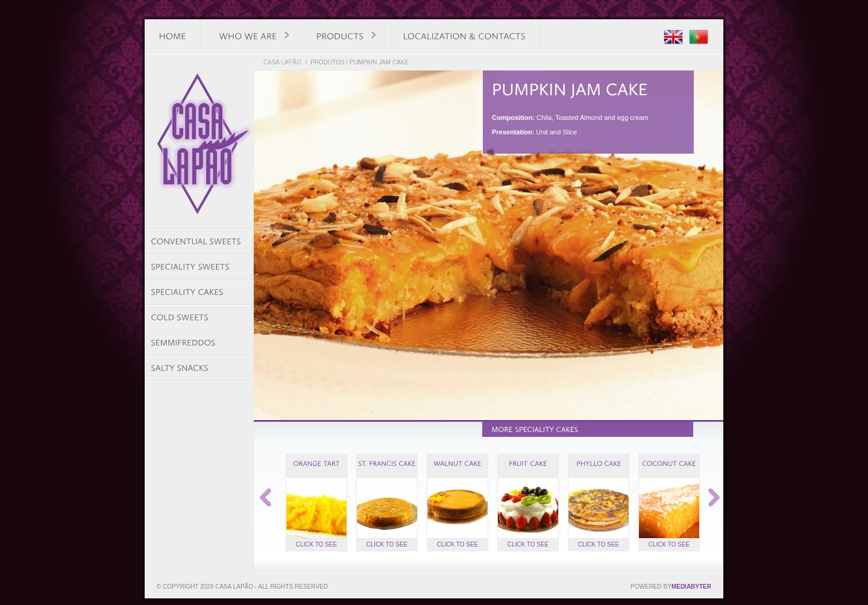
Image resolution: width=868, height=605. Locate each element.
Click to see (317, 544)
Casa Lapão (282, 62)
